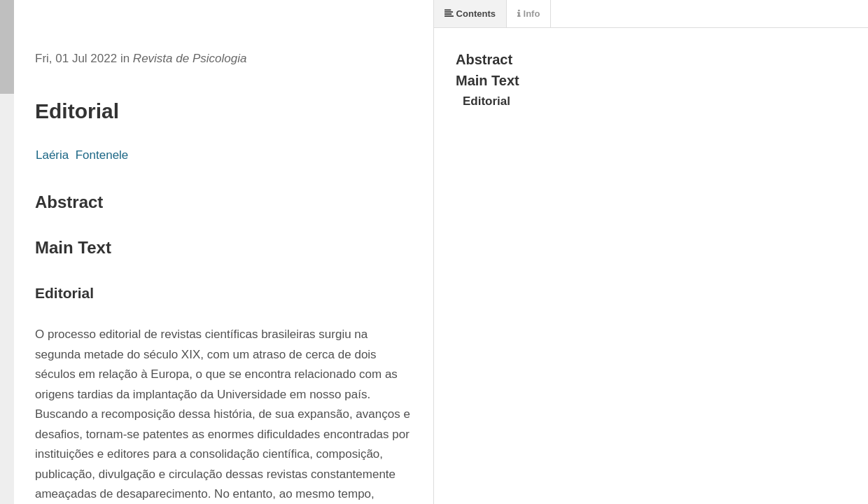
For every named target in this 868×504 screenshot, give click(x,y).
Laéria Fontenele (82, 155)
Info (528, 14)
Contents (470, 14)
